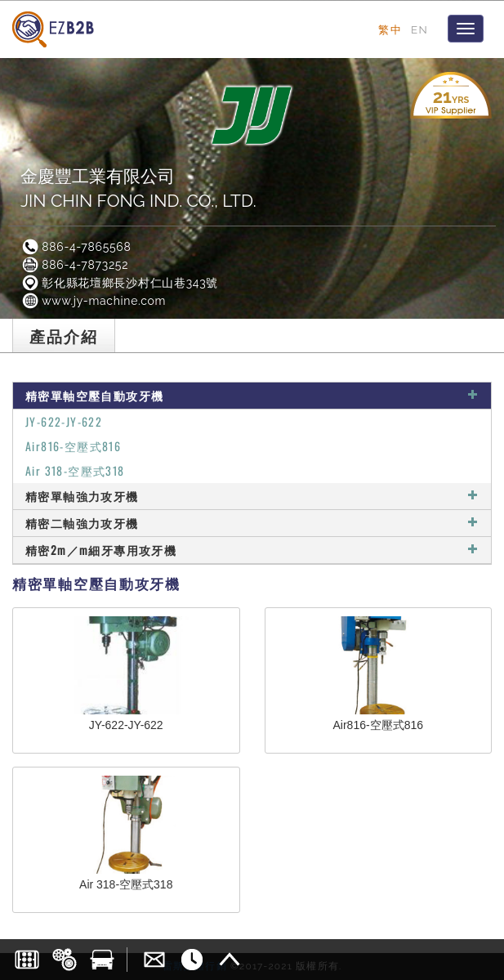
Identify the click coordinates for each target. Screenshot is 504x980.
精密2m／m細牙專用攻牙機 (252, 550)
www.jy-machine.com (93, 301)
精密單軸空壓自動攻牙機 (252, 395)
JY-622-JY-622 (64, 421)
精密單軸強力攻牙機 (252, 496)
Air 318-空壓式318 (75, 470)
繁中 (390, 29)
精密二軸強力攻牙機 (252, 523)
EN (419, 29)
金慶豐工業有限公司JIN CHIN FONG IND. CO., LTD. (138, 188)
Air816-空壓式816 (73, 446)
